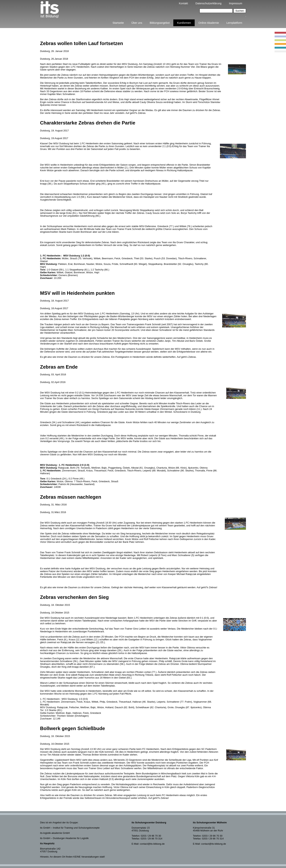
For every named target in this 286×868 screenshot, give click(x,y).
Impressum (236, 3)
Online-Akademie (209, 23)
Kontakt (183, 3)
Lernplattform (234, 23)
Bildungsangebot (160, 23)
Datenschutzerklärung (208, 3)
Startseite (118, 23)
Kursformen (184, 23)
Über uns (137, 23)
